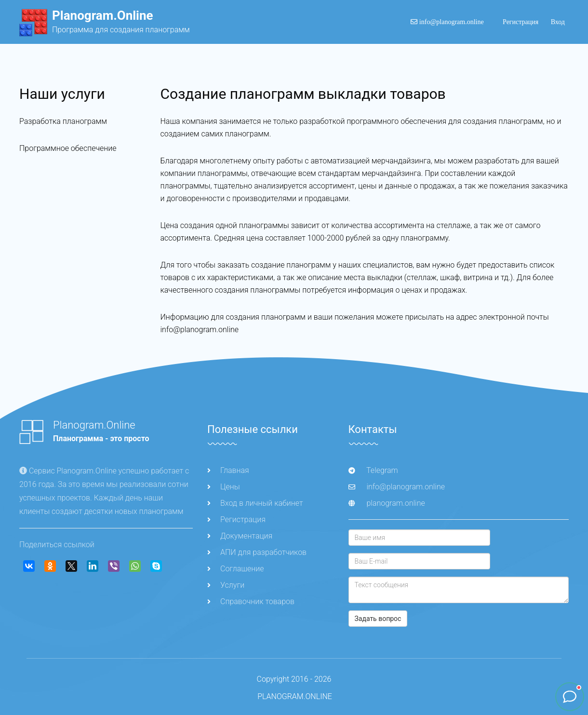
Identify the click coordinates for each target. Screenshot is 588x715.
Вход (558, 22)
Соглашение (236, 569)
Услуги (226, 585)
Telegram (373, 470)
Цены (224, 487)
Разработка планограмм (63, 121)
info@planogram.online (447, 22)
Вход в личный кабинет (255, 503)
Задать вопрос (378, 619)
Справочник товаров (251, 601)
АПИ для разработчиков (257, 552)
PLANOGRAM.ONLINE (295, 696)
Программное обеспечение (68, 148)
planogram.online (395, 503)
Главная (228, 470)
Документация (240, 536)
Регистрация (521, 22)
